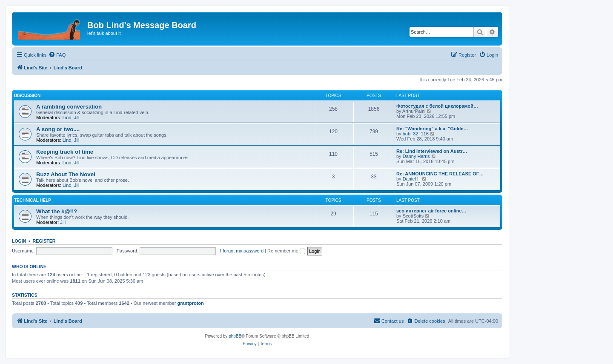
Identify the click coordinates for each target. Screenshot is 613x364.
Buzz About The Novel (66, 174)
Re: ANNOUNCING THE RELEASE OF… (440, 174)
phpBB (235, 336)
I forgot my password (242, 251)
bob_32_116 (416, 134)
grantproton (190, 303)
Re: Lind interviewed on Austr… (432, 151)
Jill (77, 118)
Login (19, 241)
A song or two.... (58, 129)
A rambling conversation (69, 107)
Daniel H (412, 179)
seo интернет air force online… (431, 211)
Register (44, 241)
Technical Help (33, 200)
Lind (67, 118)
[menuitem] (57, 55)
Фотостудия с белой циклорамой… (437, 106)
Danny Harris (416, 156)
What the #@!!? (57, 211)
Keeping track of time (65, 152)
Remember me (286, 251)
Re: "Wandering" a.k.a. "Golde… (432, 129)
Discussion (27, 96)
